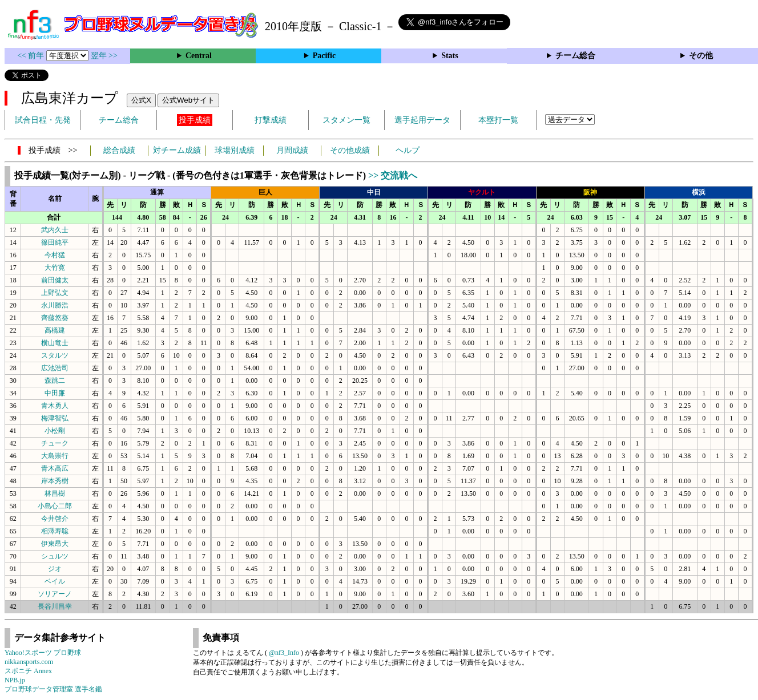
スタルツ (55, 355)
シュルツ (55, 556)
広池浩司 (55, 368)
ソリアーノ (55, 594)
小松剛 (55, 431)
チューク (55, 443)
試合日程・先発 (43, 120)
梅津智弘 (55, 418)
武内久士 (55, 230)
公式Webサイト (188, 100)
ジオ (55, 569)
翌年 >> (104, 56)
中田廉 (55, 393)
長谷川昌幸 (55, 606)
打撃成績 (271, 120)
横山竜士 (55, 343)
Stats (450, 56)
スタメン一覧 (346, 120)
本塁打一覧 (498, 120)
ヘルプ (408, 150)
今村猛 (55, 255)
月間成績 (292, 150)
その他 (701, 56)
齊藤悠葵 (55, 318)
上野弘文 (55, 293)
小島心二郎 (55, 506)
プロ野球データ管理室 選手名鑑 (53, 689)
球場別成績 (235, 150)
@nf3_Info (284, 653)
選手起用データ (422, 120)
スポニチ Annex (28, 671)
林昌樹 (55, 493)
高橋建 (55, 330)
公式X (141, 100)
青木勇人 (55, 406)
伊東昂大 (55, 544)
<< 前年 (32, 56)
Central (199, 56)
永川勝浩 (55, 305)
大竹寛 (55, 268)
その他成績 (350, 150)
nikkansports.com (29, 662)
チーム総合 (575, 56)
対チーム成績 (177, 150)
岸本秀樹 (55, 481)
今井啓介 (55, 519)
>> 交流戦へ (393, 175)
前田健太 (55, 280)
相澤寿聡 (55, 531)
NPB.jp (15, 680)
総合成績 (119, 150)
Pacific (324, 56)
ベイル (55, 581)
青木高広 (55, 468)
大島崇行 (55, 456)
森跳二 (55, 381)
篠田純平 (55, 242)
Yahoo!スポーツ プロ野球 (43, 653)
